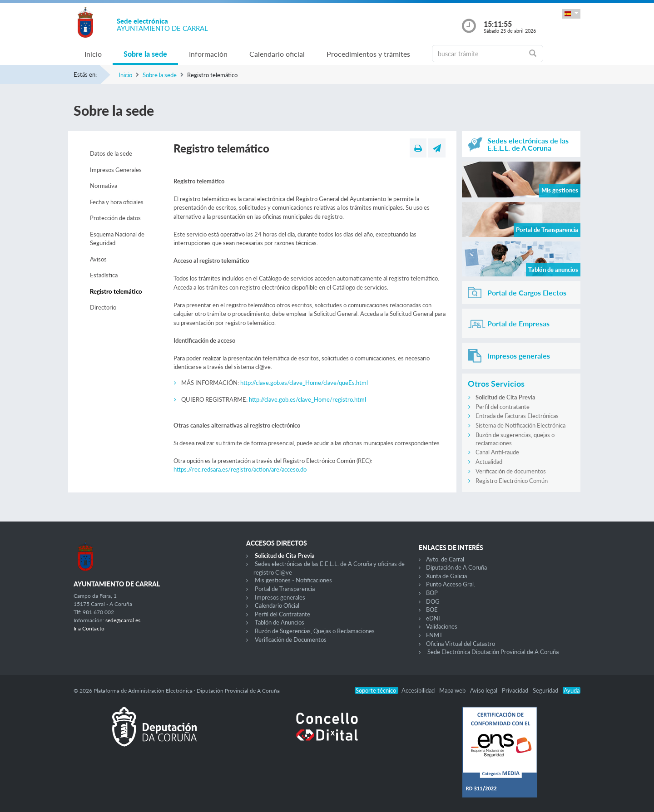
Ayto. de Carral (445, 559)
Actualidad (489, 462)
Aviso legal (484, 690)
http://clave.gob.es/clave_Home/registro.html (307, 399)
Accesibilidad (419, 690)
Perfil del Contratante (282, 614)
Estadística (104, 275)
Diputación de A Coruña (456, 567)
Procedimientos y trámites (368, 54)
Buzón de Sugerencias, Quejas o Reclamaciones (315, 631)
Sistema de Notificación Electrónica (520, 425)
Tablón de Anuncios (280, 622)
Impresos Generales (116, 170)
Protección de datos (115, 218)
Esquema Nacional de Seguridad (117, 239)
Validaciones (442, 626)
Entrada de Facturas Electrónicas (517, 416)
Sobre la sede (145, 54)
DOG (433, 601)
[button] (571, 14)
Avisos (98, 259)
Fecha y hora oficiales (117, 202)
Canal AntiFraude (497, 452)
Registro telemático (116, 291)
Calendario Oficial (277, 605)
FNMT (434, 635)
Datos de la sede (111, 153)
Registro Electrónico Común (512, 481)
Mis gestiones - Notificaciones (293, 580)
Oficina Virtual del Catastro (461, 644)
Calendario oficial (277, 54)
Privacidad (516, 690)
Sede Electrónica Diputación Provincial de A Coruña (493, 652)
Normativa (104, 186)
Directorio (103, 307)
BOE (432, 610)
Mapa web (453, 690)
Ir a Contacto (89, 628)
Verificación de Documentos (291, 640)
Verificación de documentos (511, 471)
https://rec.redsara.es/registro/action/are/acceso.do (240, 469)
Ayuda (572, 690)
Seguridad (546, 690)
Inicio (93, 54)
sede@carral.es (123, 620)
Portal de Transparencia (285, 589)
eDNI (433, 618)
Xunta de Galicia (446, 576)
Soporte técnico (377, 690)
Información (208, 54)
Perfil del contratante (503, 407)
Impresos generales (280, 597)
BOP (432, 593)
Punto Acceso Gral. (451, 584)
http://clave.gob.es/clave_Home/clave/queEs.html (304, 383)
